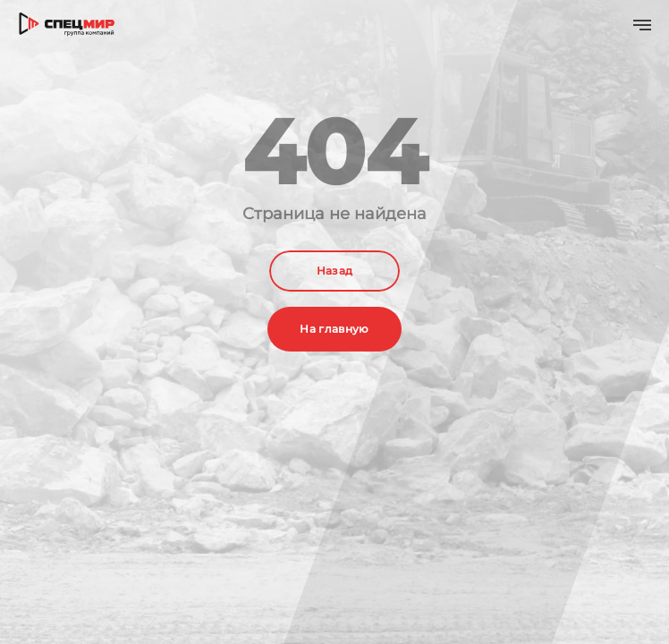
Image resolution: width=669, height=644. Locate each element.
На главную (334, 329)
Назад (335, 271)
